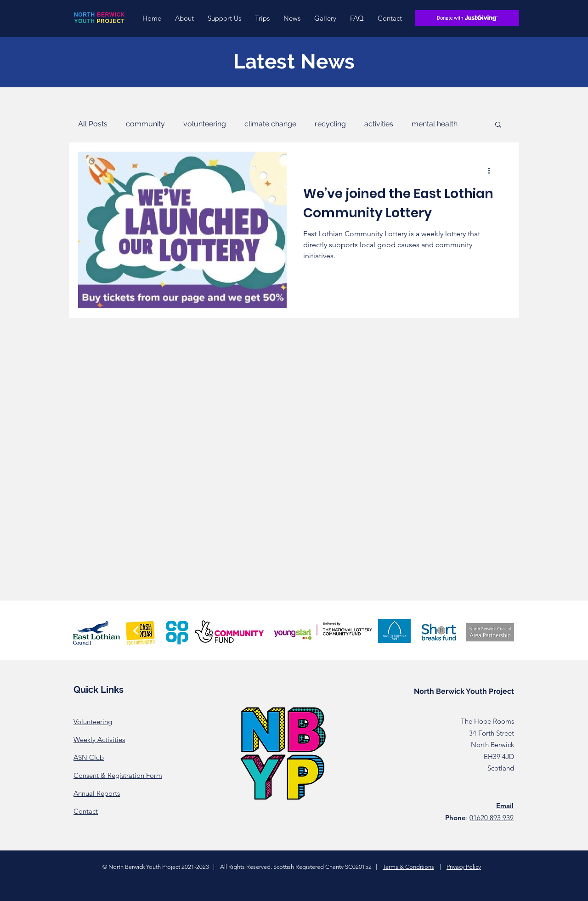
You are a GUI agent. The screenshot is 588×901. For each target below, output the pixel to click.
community (145, 124)
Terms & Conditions (408, 867)
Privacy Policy (464, 867)
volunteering (205, 124)
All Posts (93, 124)
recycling (330, 124)
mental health (435, 124)
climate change (270, 124)
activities (379, 124)
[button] (184, 18)
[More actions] (492, 170)
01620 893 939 (492, 818)
